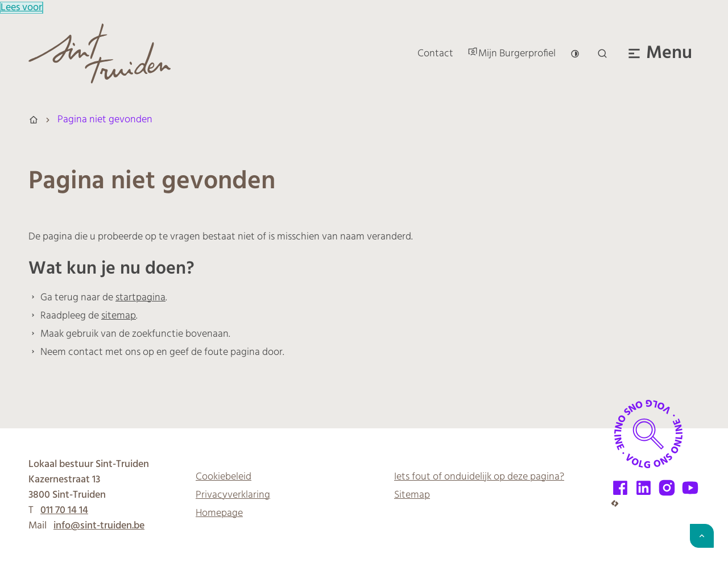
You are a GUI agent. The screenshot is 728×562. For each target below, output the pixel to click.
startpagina (140, 298)
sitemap (119, 316)
